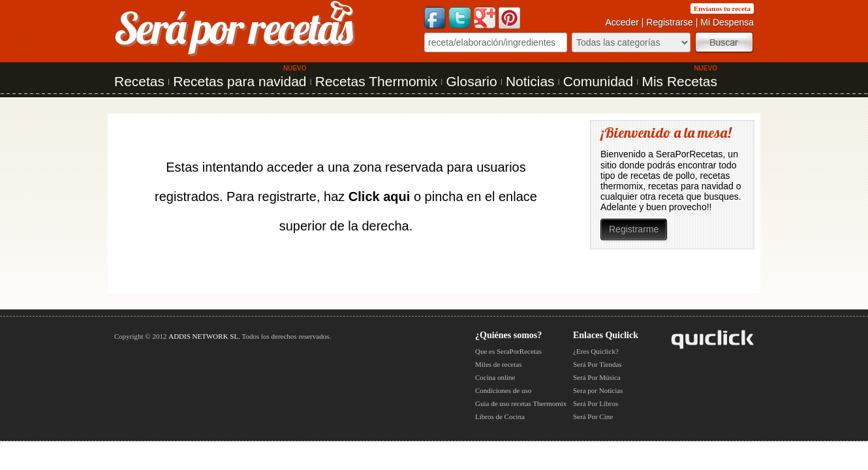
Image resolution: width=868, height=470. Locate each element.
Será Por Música (597, 377)
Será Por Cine (593, 416)
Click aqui (379, 196)
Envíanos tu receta (722, 8)
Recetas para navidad (240, 81)
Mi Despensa (727, 22)
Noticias (530, 81)
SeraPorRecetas (690, 154)
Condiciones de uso (503, 390)
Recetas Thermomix (377, 81)
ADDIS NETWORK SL (203, 336)
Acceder (622, 22)
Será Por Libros (596, 403)
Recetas (139, 81)
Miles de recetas (498, 364)
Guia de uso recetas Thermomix (521, 403)
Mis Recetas (679, 81)
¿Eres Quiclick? (596, 351)
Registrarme (634, 229)
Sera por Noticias (598, 390)
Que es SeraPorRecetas (508, 351)
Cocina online (495, 377)
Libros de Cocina (500, 416)
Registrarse (670, 22)
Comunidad (598, 81)
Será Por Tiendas (597, 364)
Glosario (471, 81)
